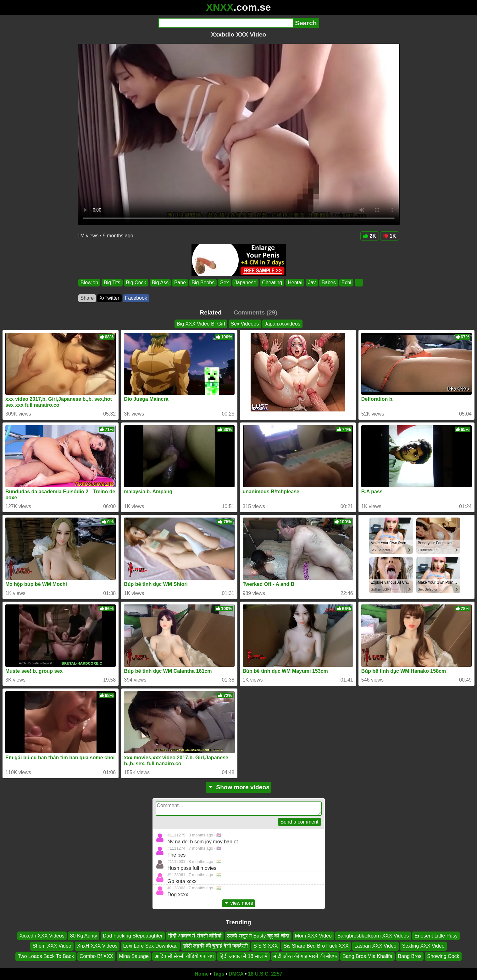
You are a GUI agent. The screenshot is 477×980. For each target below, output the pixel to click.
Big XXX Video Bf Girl (201, 324)
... (359, 283)
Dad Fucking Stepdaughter (133, 936)
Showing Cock (443, 956)
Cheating (272, 283)
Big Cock (136, 283)
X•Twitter (109, 298)
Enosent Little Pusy (436, 936)
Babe (180, 283)
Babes (328, 283)
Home (202, 974)
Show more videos (239, 787)
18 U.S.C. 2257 (265, 974)
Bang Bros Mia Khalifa (367, 956)
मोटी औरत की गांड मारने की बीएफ (305, 956)
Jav (312, 283)
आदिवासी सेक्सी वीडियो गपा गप (184, 956)
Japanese (245, 283)
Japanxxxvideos (282, 324)
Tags (219, 974)
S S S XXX (266, 946)
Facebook (136, 298)
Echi (346, 283)
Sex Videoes (245, 324)
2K (370, 236)
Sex (225, 283)
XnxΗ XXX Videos (97, 946)
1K (389, 236)
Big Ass (160, 283)
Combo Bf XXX (97, 956)
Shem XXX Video (52, 946)
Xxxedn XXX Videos (42, 936)
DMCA (236, 974)
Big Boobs (203, 283)
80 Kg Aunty (84, 936)
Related (211, 312)
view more (239, 903)
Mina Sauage (134, 956)
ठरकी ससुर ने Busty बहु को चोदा (258, 936)
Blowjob (89, 283)
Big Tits (112, 283)
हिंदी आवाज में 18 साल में (244, 956)
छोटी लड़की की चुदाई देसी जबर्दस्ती (216, 946)
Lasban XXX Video (375, 946)
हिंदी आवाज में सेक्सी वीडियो (195, 936)
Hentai (295, 283)
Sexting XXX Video (423, 946)
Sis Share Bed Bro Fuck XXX (316, 946)
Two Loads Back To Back (46, 956)
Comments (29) (255, 312)
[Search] (226, 23)
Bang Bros (410, 956)
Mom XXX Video (313, 936)
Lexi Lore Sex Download (150, 946)
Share (87, 298)
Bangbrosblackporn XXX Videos (373, 936)
